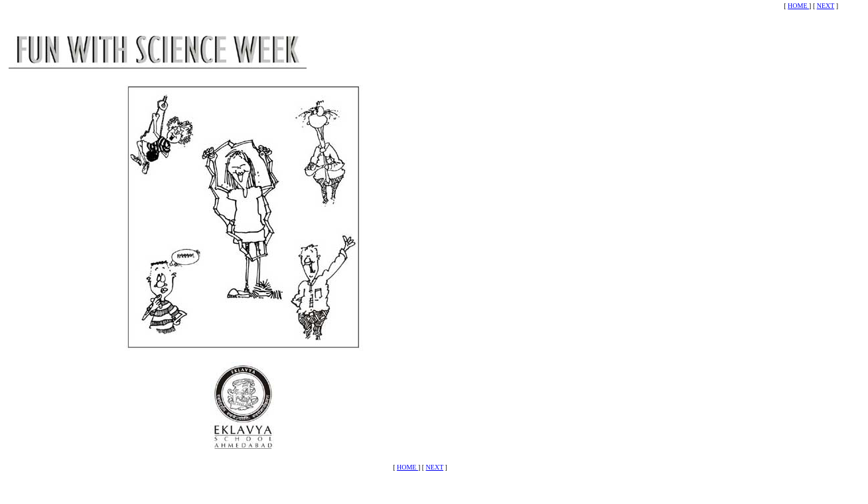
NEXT (826, 6)
